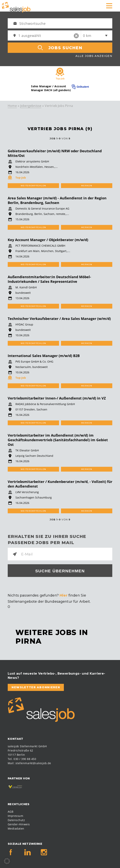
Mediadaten (16, 828)
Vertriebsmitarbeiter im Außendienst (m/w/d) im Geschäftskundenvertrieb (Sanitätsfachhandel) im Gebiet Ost (58, 440)
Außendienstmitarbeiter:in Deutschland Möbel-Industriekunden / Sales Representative (49, 279)
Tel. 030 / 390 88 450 (22, 759)
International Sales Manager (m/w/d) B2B (44, 356)
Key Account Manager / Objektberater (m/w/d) (48, 240)
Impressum (15, 816)
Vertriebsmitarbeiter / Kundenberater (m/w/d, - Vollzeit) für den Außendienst (60, 484)
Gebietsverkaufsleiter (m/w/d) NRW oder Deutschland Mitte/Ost (55, 153)
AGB (11, 812)
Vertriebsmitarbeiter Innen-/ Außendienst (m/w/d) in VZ (57, 398)
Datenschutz (16, 820)
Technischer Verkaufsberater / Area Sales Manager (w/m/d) (59, 319)
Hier (64, 595)
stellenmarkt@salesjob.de (33, 763)
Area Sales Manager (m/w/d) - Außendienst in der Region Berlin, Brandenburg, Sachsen (57, 200)
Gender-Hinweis (19, 824)
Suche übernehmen (60, 571)
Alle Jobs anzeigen (94, 56)
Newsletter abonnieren (36, 687)
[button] (7, 861)
